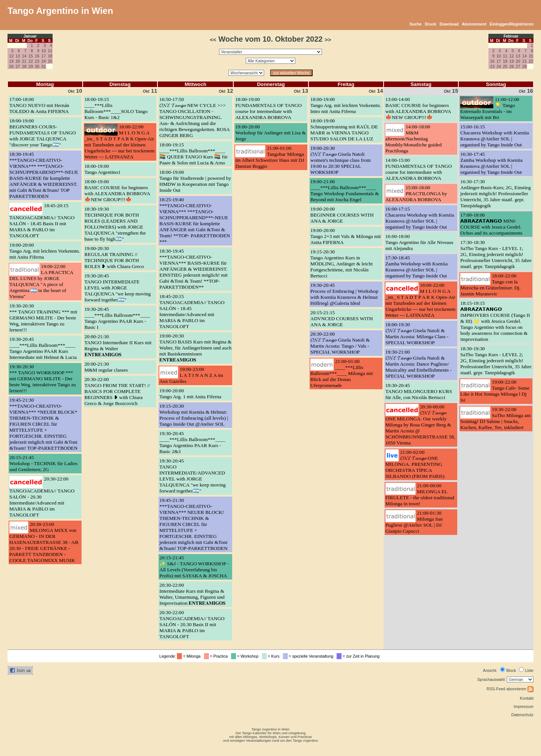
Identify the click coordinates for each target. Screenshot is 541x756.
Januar (30, 36)
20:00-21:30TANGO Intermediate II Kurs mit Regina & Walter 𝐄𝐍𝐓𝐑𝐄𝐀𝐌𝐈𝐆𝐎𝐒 (118, 346)
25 (50, 61)
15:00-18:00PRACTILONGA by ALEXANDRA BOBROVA (416, 194)
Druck (431, 24)
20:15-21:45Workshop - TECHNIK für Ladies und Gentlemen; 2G (44, 463)
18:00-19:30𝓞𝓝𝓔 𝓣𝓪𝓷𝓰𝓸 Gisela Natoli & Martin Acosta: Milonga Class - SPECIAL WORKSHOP (417, 334)
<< (213, 40)
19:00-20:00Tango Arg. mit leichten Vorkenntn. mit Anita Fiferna (45, 251)
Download (449, 24)
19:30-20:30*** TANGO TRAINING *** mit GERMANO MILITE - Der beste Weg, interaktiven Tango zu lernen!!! (43, 318)
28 (24, 66)
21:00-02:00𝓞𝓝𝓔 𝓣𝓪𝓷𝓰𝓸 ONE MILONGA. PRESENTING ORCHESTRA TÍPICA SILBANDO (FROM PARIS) (415, 464)
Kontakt (527, 698)
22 (31, 61)
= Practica (217, 656)
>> (328, 40)
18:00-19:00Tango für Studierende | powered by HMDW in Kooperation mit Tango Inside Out (195, 181)
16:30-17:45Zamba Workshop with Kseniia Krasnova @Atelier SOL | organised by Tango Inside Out (491, 163)
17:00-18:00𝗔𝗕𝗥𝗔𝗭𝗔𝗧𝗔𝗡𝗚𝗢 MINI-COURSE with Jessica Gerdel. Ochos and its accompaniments (491, 224)
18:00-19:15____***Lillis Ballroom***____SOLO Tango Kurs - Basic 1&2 (116, 108)
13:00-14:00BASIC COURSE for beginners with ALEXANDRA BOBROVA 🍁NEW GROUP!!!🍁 (418, 108)
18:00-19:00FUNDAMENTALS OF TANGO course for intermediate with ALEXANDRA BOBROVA (268, 108)
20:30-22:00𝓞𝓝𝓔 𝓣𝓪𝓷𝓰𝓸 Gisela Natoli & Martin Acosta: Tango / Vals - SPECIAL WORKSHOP (340, 343)
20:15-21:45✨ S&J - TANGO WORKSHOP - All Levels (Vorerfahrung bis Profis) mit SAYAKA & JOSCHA (194, 567)
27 (18, 66)
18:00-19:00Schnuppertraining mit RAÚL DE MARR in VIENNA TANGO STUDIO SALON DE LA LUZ (344, 130)
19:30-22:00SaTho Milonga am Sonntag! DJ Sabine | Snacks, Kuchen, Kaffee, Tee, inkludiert (495, 418)
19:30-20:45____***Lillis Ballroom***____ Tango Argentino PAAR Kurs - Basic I (117, 318)
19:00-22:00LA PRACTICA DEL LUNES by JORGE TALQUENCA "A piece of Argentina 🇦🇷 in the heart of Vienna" (41, 281)
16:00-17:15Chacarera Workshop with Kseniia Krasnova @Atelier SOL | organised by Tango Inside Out (420, 218)
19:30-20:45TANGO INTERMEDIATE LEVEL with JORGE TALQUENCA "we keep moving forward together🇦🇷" (118, 288)
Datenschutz (522, 715)
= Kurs (272, 656)
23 (37, 61)
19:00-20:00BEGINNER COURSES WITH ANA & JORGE (342, 215)
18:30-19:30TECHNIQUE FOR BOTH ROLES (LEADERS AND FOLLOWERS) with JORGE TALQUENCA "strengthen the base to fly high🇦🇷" (115, 224)
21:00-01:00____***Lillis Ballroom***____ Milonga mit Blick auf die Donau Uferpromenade (342, 373)
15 (31, 56)
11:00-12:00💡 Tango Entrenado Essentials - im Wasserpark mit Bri (490, 108)
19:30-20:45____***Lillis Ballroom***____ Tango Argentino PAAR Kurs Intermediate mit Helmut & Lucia (43, 348)
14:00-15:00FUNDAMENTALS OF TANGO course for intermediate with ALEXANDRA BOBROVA (419, 169)
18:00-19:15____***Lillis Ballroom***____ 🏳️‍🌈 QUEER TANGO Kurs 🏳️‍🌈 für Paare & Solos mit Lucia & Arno (193, 154)
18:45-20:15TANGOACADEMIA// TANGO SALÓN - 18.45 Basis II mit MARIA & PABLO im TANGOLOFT (42, 221)
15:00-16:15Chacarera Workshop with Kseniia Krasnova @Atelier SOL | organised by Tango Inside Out (495, 136)
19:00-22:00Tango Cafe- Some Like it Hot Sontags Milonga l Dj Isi (495, 391)
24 (44, 61)
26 (11, 66)
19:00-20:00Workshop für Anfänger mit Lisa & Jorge (270, 133)
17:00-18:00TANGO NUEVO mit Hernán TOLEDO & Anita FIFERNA (39, 105)
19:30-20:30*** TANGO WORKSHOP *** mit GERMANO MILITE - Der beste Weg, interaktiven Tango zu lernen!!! (43, 379)
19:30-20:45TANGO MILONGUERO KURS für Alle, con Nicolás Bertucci (419, 391)
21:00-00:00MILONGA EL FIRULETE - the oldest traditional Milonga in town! (420, 495)
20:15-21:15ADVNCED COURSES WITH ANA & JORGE (342, 319)
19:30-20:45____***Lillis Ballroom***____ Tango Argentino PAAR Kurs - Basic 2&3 (192, 442)
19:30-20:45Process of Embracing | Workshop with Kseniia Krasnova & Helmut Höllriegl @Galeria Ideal (344, 294)
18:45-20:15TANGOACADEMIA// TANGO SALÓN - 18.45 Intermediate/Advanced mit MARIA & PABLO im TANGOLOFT (192, 311)
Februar (511, 36)
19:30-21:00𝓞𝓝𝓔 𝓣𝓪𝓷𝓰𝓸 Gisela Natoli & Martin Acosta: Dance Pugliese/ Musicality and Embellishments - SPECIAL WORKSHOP (419, 364)
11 (50, 51)
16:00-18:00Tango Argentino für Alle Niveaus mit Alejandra (419, 242)
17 (44, 56)
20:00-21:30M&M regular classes (106, 367)
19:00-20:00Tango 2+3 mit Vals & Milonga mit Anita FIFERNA (346, 236)
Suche (416, 24)
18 (50, 56)
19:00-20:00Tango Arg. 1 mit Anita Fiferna (190, 394)
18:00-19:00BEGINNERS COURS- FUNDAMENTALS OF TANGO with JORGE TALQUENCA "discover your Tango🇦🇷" (43, 133)
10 (44, 51)
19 (11, 61)
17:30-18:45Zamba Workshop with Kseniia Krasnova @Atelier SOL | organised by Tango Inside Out (417, 267)
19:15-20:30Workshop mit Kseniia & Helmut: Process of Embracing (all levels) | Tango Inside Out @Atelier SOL (194, 415)
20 (18, 61)
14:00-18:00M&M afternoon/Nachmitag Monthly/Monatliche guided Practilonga (414, 139)
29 (31, 66)
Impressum (524, 706)
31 (44, 66)
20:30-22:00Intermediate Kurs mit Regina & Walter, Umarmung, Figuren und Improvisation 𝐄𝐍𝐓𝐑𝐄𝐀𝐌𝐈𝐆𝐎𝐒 (192, 594)
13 (18, 56)
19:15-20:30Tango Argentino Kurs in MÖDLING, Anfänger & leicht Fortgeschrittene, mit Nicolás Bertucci (342, 264)
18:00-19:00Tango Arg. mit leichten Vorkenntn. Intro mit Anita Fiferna (346, 105)
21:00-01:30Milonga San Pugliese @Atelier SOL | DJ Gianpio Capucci (414, 522)
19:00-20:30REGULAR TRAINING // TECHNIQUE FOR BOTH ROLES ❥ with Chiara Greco (114, 257)
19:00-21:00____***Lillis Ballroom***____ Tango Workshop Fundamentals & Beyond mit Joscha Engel (345, 191)
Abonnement (474, 24)
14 (24, 56)
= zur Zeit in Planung (359, 656)
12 (11, 56)
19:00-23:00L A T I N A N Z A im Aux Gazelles (191, 375)
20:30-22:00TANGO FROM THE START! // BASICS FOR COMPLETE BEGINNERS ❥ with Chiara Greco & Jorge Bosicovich (117, 391)
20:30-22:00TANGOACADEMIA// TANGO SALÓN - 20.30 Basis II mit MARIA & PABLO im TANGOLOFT (192, 624)
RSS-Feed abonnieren (510, 689)
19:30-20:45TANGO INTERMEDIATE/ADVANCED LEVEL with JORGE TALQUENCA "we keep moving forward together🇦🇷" (193, 476)
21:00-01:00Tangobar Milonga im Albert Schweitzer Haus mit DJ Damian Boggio (270, 157)
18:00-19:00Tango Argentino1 (103, 169)
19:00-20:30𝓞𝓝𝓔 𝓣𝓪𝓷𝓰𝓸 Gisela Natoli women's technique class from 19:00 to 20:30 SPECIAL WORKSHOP (340, 160)
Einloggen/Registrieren (512, 24)
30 (37, 66)
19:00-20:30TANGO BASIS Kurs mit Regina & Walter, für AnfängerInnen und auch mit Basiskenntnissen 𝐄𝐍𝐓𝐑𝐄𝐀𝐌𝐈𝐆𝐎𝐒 (195, 348)
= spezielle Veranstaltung (309, 656)
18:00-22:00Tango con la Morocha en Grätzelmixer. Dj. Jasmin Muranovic (490, 285)
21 (24, 61)
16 (37, 56)
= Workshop (246, 656)
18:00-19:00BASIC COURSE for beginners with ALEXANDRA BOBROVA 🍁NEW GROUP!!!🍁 (117, 191)
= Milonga (190, 656)
